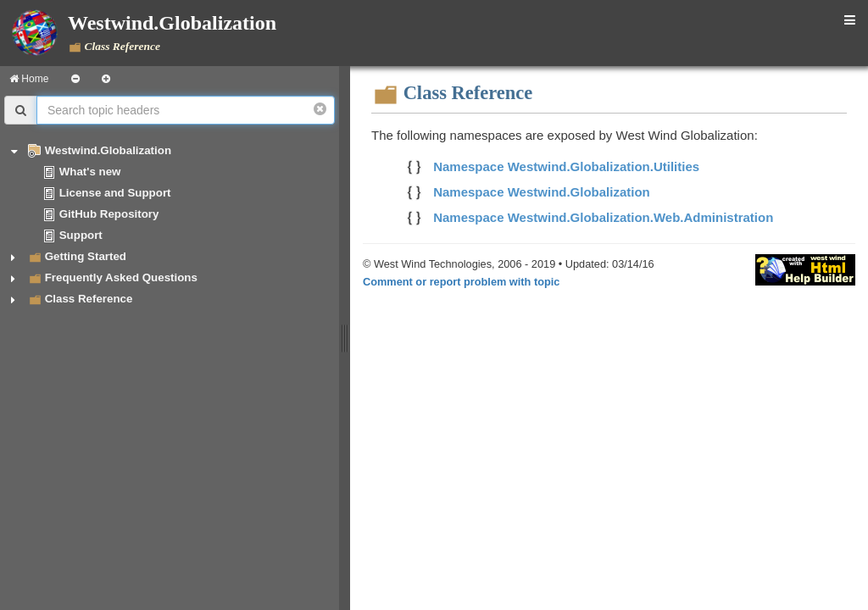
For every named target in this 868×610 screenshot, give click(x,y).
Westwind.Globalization (108, 150)
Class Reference (89, 299)
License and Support (115, 193)
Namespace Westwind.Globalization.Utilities (566, 166)
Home (29, 79)
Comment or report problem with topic (461, 282)
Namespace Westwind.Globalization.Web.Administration (603, 217)
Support (81, 235)
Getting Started (86, 256)
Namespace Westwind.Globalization (542, 192)
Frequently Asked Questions (121, 277)
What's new (90, 172)
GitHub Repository (109, 214)
